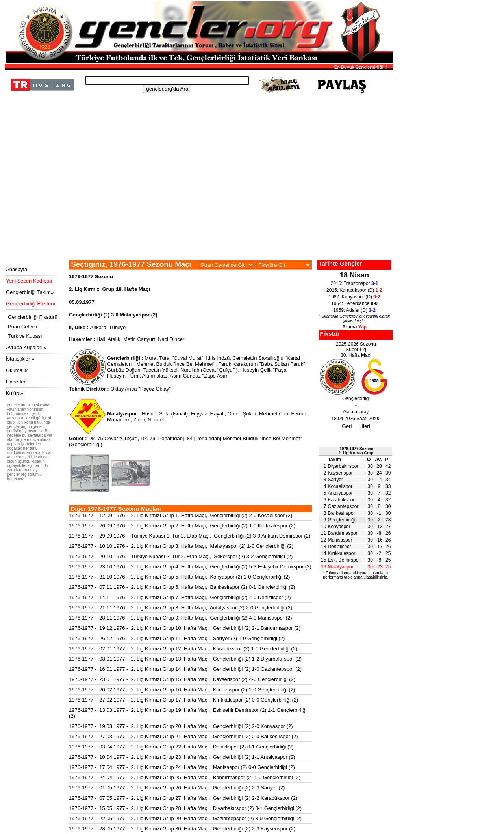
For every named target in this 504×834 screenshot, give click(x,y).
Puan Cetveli (22, 327)
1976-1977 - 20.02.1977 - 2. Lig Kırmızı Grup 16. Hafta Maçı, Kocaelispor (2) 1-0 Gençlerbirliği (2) (182, 690)
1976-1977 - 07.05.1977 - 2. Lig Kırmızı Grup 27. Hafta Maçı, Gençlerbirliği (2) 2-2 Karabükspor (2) (183, 798)
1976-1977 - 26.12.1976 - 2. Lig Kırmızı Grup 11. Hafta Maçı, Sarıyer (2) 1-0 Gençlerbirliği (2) (177, 638)
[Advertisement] (198, 201)
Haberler (16, 382)
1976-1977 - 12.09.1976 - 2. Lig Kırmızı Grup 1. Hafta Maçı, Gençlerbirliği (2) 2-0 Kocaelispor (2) (181, 515)
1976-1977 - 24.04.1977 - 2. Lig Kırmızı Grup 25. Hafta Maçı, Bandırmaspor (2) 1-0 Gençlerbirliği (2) (185, 777)
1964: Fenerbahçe (354, 303)
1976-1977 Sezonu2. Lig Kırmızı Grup (356, 451)
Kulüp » (15, 393)
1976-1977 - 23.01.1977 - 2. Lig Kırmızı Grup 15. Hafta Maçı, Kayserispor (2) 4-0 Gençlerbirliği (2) (182, 679)
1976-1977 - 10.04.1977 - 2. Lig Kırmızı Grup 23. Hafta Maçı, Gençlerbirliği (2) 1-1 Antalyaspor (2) (182, 757)
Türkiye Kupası (25, 336)
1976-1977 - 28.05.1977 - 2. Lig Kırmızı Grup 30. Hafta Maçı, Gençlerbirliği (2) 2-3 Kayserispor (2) (182, 829)
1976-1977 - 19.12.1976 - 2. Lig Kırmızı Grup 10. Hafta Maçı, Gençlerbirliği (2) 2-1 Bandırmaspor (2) (185, 628)
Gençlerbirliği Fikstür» (31, 304)
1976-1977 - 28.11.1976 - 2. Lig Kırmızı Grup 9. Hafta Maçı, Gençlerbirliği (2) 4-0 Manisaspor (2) (180, 618)
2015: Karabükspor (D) (354, 290)
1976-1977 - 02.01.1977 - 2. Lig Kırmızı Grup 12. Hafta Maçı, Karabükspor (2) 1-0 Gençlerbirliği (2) (183, 649)
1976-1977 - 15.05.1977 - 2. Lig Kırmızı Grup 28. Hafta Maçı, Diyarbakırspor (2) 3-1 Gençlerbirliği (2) (185, 808)
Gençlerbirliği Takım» (30, 292)
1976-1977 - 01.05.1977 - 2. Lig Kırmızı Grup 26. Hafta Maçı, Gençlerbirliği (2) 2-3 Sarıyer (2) (177, 788)
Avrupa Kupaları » (26, 347)
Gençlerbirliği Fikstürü (33, 317)
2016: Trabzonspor (355, 283)
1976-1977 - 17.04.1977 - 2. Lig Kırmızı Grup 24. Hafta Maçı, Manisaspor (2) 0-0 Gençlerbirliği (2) (182, 767)
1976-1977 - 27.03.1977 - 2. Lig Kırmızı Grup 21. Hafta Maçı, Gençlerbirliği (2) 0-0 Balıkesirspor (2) (183, 736)
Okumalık (17, 370)
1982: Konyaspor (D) (354, 297)
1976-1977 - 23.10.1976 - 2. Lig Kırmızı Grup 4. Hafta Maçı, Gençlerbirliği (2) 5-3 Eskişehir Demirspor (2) (190, 567)
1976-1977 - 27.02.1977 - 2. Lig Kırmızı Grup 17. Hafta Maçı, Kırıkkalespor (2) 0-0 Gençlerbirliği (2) (183, 700)
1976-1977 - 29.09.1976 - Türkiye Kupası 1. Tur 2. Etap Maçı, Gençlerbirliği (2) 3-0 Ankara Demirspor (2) (190, 536)
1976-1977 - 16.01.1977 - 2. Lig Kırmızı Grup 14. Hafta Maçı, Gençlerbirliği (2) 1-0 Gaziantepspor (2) (185, 669)
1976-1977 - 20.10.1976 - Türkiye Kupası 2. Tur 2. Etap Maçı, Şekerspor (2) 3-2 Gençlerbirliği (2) (181, 556)
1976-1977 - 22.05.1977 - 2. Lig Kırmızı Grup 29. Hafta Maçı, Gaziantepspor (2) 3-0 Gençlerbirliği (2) (185, 818)
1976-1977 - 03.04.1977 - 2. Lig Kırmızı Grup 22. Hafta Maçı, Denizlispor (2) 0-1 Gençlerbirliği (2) (181, 747)
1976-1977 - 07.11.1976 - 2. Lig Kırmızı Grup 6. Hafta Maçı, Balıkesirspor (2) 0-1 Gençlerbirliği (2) (182, 587)
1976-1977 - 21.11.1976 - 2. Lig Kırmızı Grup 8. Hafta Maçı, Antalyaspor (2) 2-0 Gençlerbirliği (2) (181, 608)
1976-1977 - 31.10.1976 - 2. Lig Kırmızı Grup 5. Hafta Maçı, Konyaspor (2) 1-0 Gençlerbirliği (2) (179, 577)
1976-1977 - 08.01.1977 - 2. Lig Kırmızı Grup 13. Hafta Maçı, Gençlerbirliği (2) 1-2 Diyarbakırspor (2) (185, 659)
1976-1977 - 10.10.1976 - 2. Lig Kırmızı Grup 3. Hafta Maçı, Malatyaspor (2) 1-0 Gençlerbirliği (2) (181, 546)
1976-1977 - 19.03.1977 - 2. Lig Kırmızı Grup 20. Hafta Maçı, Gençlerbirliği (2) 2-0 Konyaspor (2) (181, 726)
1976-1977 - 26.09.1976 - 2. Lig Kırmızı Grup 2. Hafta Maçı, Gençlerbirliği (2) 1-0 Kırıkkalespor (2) (182, 526)
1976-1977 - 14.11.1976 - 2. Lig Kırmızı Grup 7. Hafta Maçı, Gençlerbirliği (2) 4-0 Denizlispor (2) (180, 597)
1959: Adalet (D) (354, 310)
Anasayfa (17, 269)
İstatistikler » (20, 359)
